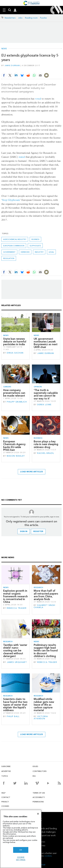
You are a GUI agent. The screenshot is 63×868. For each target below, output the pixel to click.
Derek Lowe (44, 405)
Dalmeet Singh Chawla (44, 606)
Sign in (24, 531)
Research (38, 587)
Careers (7, 387)
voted (38, 99)
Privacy (5, 802)
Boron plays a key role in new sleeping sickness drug (46, 444)
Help (3, 793)
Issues (35, 766)
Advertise (6, 771)
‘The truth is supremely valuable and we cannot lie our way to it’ (46, 394)
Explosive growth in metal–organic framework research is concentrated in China (15, 596)
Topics (5, 776)
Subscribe (6, 766)
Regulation (9, 258)
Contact (6, 797)
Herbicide (25, 252)
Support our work (47, 835)
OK (21, 850)
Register (38, 531)
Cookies (5, 806)
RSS (34, 776)
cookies (48, 856)
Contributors (40, 771)
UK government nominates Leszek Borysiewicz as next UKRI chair (46, 343)
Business (35, 239)
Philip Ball (13, 716)
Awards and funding (47, 828)
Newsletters (10, 18)
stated (22, 157)
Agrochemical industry (15, 239)
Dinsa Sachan (15, 353)
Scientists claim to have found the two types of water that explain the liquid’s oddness (15, 705)
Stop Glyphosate (11, 200)
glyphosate (35, 246)
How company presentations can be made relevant (14, 393)
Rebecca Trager (17, 608)
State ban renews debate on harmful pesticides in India (15, 342)
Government (9, 252)
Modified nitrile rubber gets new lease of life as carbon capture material (44, 705)
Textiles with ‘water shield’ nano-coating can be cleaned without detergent (15, 651)
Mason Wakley (16, 456)
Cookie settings (21, 858)
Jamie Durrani (12, 65)
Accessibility (39, 797)
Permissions (38, 802)
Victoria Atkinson (41, 718)
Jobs (20, 18)
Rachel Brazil (46, 453)
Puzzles (43, 18)
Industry (39, 252)
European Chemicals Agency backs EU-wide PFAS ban (14, 446)
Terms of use (39, 793)
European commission (14, 246)
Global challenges (47, 832)
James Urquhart (17, 662)
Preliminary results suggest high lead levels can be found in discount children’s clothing (46, 651)
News (4, 49)
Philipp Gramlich (17, 402)
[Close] (38, 814)
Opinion (38, 387)
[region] (21, 839)
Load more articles (32, 472)
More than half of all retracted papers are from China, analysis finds (46, 595)
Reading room (31, 18)
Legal (51, 252)
